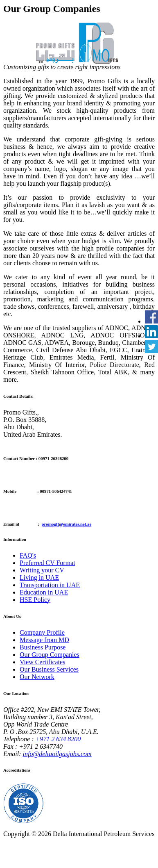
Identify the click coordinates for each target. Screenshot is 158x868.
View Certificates (42, 662)
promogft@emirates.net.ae (67, 524)
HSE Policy (35, 600)
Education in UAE (44, 592)
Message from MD (44, 640)
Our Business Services (49, 669)
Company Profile (42, 632)
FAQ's (28, 555)
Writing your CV (42, 570)
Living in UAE (39, 578)
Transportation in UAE (50, 585)
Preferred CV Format (47, 563)
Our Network (37, 677)
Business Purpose (43, 647)
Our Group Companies (50, 655)
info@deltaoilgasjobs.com (57, 754)
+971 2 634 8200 (58, 739)
